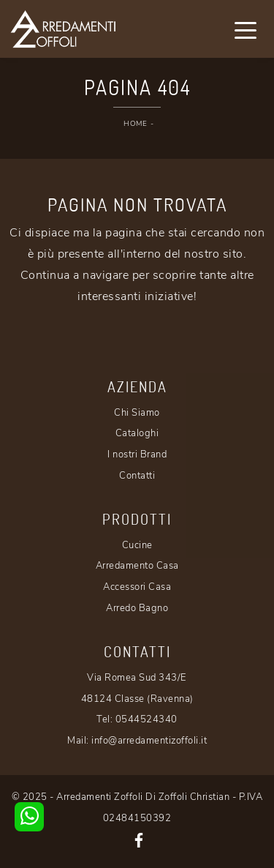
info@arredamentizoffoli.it (149, 741)
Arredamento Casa (137, 566)
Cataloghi (137, 433)
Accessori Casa (137, 587)
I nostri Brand (137, 454)
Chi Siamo (137, 413)
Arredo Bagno (137, 608)
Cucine (137, 545)
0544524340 (146, 719)
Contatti (137, 476)
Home (135, 124)
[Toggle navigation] (246, 29)
